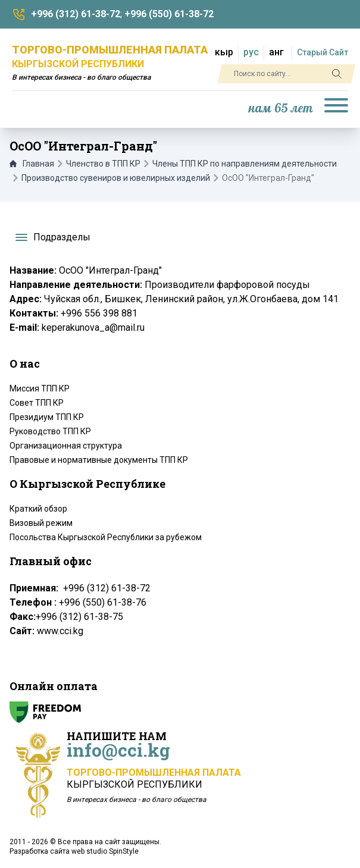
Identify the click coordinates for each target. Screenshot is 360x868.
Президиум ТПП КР (47, 417)
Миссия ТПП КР (40, 388)
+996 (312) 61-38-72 (76, 14)
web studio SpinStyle (105, 851)
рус (251, 52)
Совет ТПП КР (37, 403)
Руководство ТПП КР (50, 431)
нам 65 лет (281, 109)
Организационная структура (66, 446)
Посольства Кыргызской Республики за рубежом (106, 537)
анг (276, 52)
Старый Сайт (323, 52)
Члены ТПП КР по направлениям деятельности (245, 164)
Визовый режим (41, 523)
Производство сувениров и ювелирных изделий (116, 178)
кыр (224, 52)
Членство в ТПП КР (103, 164)
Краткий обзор (38, 509)
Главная (32, 164)
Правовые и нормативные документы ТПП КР (99, 460)
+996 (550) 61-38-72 (169, 14)
